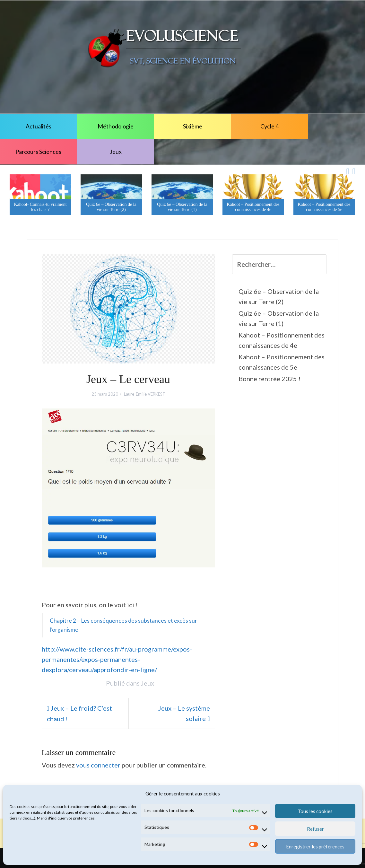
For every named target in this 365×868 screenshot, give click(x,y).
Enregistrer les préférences (315, 846)
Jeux (116, 152)
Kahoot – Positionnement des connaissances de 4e (253, 207)
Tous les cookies (315, 811)
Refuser (315, 829)
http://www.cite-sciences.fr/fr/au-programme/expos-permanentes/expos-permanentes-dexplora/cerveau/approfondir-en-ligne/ (117, 659)
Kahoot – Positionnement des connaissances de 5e (324, 207)
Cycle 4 (269, 126)
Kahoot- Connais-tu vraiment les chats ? (40, 207)
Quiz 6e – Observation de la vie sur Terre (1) (182, 207)
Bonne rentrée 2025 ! (269, 379)
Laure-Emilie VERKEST (145, 394)
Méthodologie (116, 126)
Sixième (193, 126)
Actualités (39, 126)
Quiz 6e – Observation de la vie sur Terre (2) (111, 207)
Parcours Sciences (38, 152)
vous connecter (98, 765)
